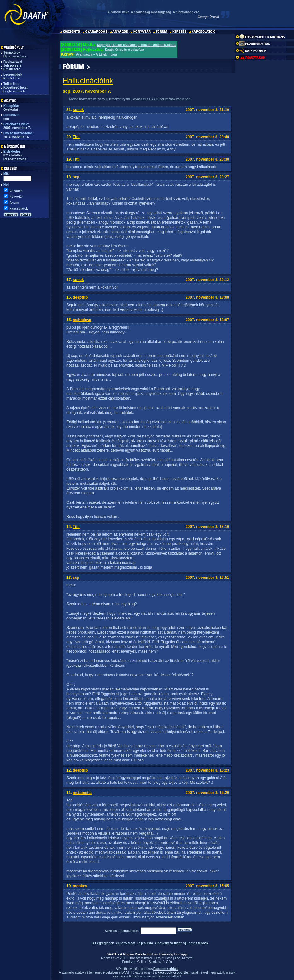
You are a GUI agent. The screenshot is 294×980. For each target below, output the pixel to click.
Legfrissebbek (14, 91)
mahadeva (82, 320)
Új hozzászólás (15, 56)
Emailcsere (12, 69)
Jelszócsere (12, 65)
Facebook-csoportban (174, 973)
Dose (168, 958)
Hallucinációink (88, 81)
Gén (169, 962)
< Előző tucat (125, 943)
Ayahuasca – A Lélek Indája (96, 54)
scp (6, 119)
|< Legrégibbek (103, 943)
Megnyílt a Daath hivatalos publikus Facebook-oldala (137, 45)
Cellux (142, 962)
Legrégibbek (13, 75)
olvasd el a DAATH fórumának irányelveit (162, 99)
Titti (76, 137)
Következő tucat (16, 88)
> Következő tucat (168, 943)
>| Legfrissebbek (196, 943)
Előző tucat (12, 78)
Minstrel (146, 958)
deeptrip (80, 297)
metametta (82, 793)
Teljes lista (11, 84)
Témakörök (12, 53)
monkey (80, 886)
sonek (78, 110)
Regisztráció (13, 62)
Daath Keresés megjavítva (124, 50)
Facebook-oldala (166, 969)
